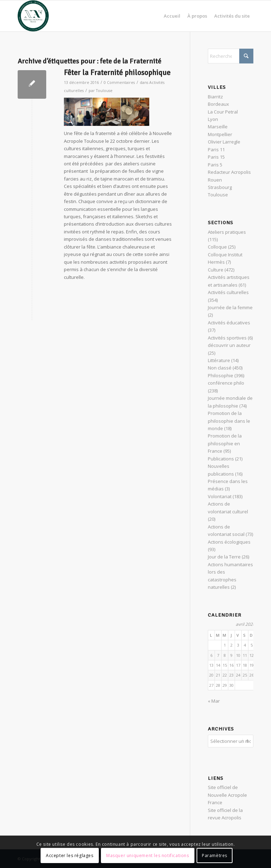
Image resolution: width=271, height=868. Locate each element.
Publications (221, 459)
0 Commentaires (119, 82)
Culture (216, 270)
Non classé (220, 368)
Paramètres (215, 855)
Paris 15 (216, 157)
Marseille (218, 127)
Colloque (217, 247)
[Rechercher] (231, 56)
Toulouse (104, 91)
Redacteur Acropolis (229, 172)
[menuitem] (172, 16)
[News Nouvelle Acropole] (33, 16)
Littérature (219, 360)
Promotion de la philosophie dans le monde (229, 421)
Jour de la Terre (224, 557)
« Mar (214, 701)
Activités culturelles (228, 292)
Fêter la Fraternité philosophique (117, 73)
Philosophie (221, 375)
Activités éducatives (229, 323)
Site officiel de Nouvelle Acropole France (227, 795)
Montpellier (220, 134)
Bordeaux (218, 104)
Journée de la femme (230, 307)
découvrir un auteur (229, 345)
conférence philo (226, 383)
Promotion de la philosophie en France (225, 443)
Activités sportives (227, 338)
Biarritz (215, 97)
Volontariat (220, 496)
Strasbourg (220, 187)
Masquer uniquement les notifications (148, 855)
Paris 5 (215, 165)
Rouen (215, 180)
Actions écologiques (229, 542)
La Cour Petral (223, 112)
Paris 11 (216, 149)
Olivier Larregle (224, 142)
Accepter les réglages (70, 855)
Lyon (213, 119)
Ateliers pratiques (227, 232)
